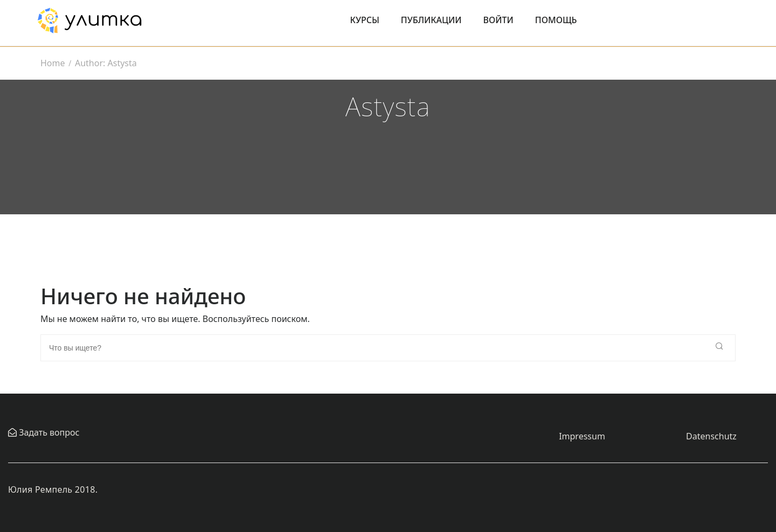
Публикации (431, 20)
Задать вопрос (48, 432)
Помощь (556, 20)
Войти (498, 20)
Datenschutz (711, 436)
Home (53, 63)
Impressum (582, 436)
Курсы (365, 20)
